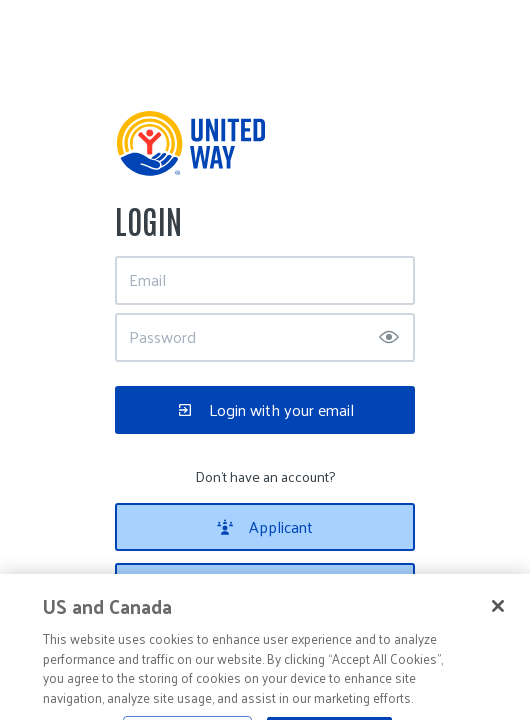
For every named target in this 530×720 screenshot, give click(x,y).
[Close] (498, 615)
